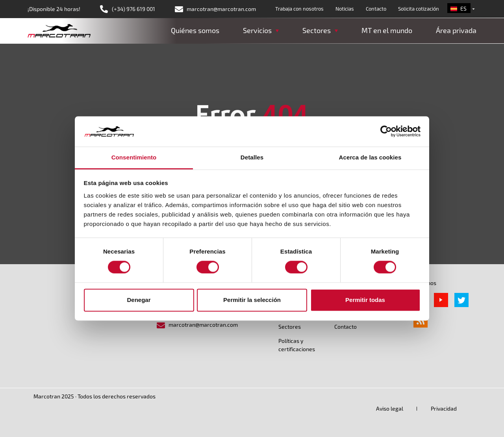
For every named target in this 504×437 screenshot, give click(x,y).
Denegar (139, 300)
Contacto (376, 9)
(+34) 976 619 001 (133, 9)
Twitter (461, 300)
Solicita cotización (419, 9)
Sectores (290, 327)
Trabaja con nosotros (299, 9)
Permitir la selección (252, 300)
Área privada (456, 30)
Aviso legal (390, 408)
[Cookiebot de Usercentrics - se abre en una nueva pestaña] (386, 131)
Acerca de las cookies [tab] (370, 157)
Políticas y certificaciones (297, 345)
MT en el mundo (387, 30)
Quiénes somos (195, 30)
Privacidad (444, 408)
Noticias (345, 9)
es (463, 8)
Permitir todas (365, 300)
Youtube (441, 300)
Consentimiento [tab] (134, 157)
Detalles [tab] (252, 157)
